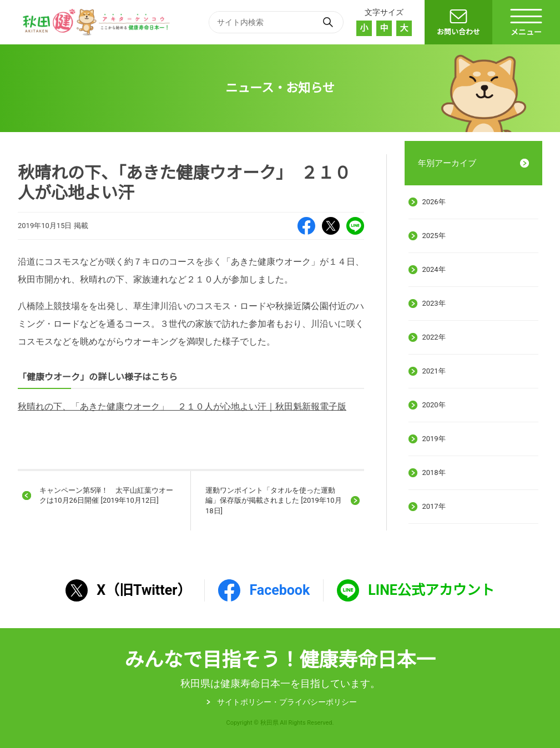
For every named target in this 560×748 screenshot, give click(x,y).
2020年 (433, 405)
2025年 (433, 236)
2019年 (433, 439)
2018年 (433, 472)
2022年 (433, 337)
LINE (355, 226)
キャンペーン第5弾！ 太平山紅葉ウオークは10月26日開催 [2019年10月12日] (106, 495)
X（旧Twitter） (331, 226)
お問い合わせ (458, 32)
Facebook (306, 226)
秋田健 (98, 22)
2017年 (433, 506)
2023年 (433, 303)
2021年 (433, 371)
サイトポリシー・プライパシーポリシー (287, 702)
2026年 (433, 202)
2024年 (433, 269)
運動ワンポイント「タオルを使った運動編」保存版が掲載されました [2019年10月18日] (274, 500)
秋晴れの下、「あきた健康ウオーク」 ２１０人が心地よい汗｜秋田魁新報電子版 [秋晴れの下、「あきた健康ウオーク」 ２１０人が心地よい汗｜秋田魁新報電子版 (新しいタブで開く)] (182, 406)
